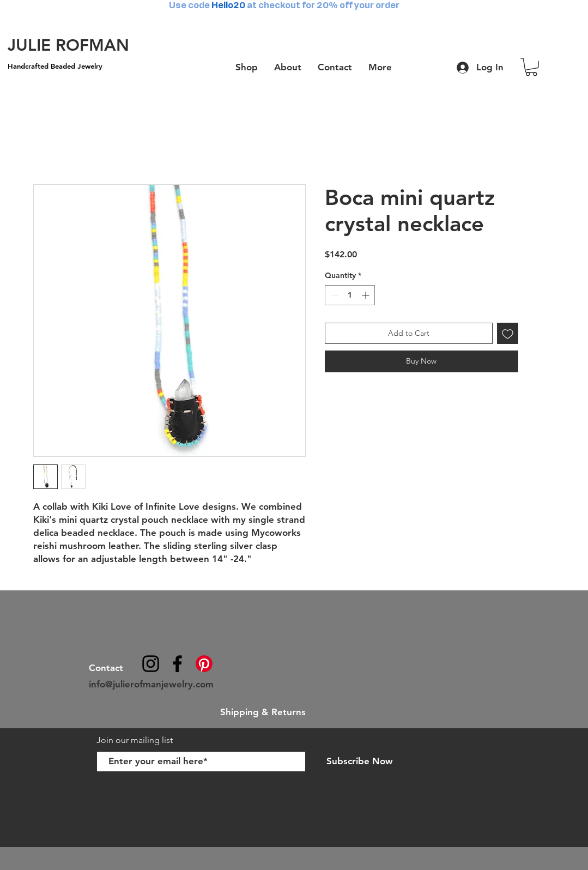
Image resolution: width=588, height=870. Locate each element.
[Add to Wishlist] (508, 333)
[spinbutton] (350, 295)
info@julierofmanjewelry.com (151, 684)
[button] (531, 67)
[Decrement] (333, 295)
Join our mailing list (136, 740)
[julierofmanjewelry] (177, 664)
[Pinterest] (204, 664)
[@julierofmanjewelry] (151, 664)
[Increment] (366, 295)
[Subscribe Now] (360, 762)
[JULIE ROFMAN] (68, 45)
